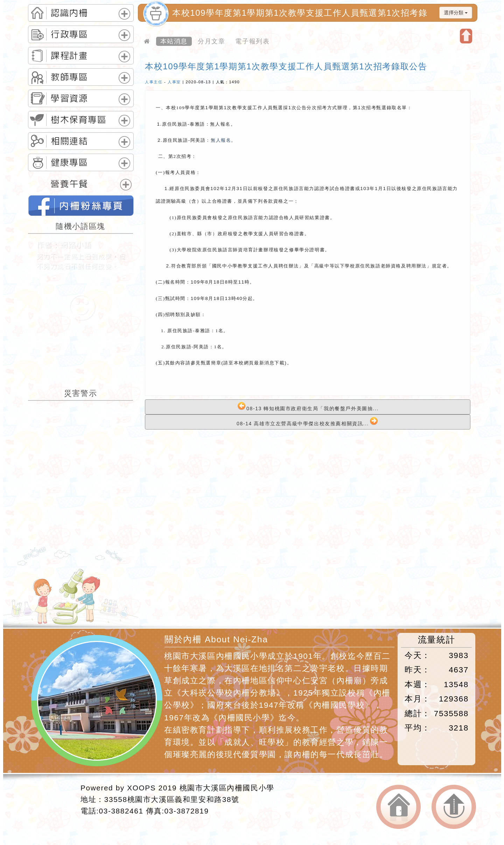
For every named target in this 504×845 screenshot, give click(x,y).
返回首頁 (398, 807)
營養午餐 (69, 184)
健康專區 (69, 162)
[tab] (81, 13)
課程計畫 (69, 56)
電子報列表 (252, 41)
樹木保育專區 (79, 120)
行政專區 (69, 34)
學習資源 (69, 98)
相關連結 (69, 141)
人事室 (174, 82)
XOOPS (141, 788)
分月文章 (211, 41)
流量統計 (436, 640)
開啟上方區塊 (466, 36)
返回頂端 (454, 807)
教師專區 (69, 77)
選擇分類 (456, 13)
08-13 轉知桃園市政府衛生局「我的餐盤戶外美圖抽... (308, 407)
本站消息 (174, 41)
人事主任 (154, 82)
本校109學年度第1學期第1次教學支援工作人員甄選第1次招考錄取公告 (286, 66)
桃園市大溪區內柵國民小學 (227, 788)
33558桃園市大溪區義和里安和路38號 (172, 799)
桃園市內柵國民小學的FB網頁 (81, 205)
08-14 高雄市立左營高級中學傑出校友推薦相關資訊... (307, 422)
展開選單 (124, 14)
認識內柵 (69, 13)
